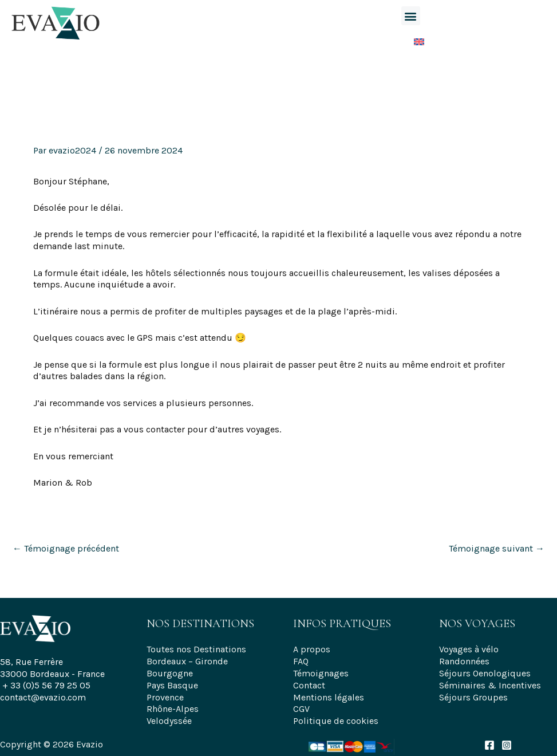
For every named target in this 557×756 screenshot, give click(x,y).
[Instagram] (507, 745)
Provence (165, 697)
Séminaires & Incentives (490, 685)
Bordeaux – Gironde (187, 661)
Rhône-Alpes (173, 709)
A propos (312, 649)
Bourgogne (170, 673)
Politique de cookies (336, 721)
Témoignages (321, 673)
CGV (301, 709)
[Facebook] (489, 745)
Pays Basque (172, 685)
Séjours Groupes (473, 697)
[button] (411, 16)
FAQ (301, 661)
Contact (309, 685)
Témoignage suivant (497, 548)
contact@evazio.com (43, 697)
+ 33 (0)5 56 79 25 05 (46, 685)
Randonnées (464, 661)
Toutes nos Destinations (196, 649)
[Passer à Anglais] (410, 39)
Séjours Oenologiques (485, 673)
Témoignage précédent (66, 548)
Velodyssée (169, 721)
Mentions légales (329, 697)
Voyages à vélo (469, 649)
